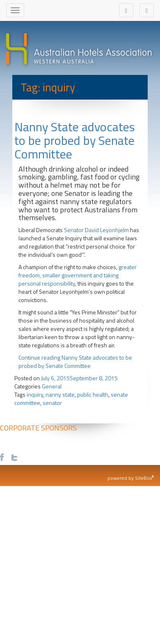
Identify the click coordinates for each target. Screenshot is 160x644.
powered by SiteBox (131, 478)
